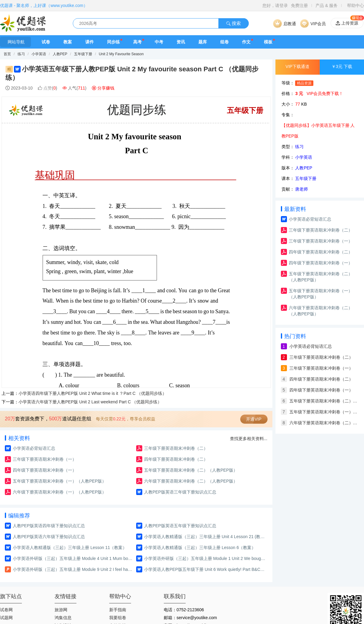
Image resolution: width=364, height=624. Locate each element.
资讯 (181, 42)
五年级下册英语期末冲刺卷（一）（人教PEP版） (59, 481)
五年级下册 (83, 54)
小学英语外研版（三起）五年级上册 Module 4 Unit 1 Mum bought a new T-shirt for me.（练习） (74, 558)
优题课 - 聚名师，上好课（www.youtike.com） (44, 5)
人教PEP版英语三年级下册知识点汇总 (180, 492)
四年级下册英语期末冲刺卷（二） (176, 459)
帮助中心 (356, 5)
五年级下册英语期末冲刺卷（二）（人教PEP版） (191, 470)
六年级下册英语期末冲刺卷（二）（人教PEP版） (191, 481)
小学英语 (39, 54)
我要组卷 (118, 618)
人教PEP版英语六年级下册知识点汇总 (49, 537)
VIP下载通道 (297, 66)
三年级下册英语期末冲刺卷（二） (176, 448)
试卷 (46, 42)
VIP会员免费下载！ (325, 93)
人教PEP (60, 54)
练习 (22, 54)
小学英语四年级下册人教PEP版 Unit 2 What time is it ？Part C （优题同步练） (93, 393)
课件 (89, 42)
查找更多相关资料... (249, 439)
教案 (68, 42)
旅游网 (61, 610)
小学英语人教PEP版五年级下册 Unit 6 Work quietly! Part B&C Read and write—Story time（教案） (205, 569)
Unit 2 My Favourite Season (121, 54)
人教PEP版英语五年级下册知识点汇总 (180, 526)
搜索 (234, 23)
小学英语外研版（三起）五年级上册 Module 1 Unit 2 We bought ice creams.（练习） (205, 558)
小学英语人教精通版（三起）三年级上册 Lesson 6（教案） (200, 548)
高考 (137, 42)
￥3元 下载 (342, 66)
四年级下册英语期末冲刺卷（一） (45, 470)
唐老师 (302, 189)
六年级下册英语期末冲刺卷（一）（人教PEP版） (59, 492)
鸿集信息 (63, 618)
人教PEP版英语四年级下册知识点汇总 (49, 526)
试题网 (6, 618)
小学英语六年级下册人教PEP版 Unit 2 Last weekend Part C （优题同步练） (90, 402)
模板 (268, 42)
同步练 (113, 42)
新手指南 (118, 610)
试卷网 (6, 610)
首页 (7, 54)
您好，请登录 (275, 5)
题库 (203, 42)
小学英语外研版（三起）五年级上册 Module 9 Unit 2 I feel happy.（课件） (74, 569)
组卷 (224, 42)
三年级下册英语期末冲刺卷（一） (45, 459)
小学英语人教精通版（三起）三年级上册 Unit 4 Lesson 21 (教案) (205, 537)
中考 (159, 42)
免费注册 (299, 5)
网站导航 (15, 42)
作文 (246, 42)
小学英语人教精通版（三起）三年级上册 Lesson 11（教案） (70, 548)
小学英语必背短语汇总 (34, 448)
